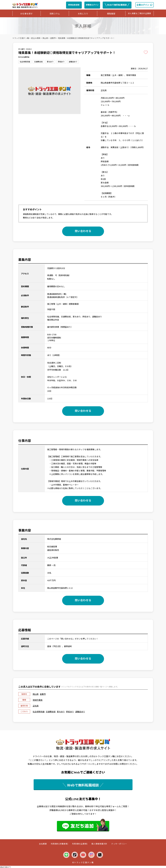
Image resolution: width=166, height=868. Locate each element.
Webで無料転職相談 (117, 5)
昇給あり (70, 712)
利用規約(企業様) (80, 844)
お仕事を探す (26, 14)
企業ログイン (145, 5)
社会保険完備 (39, 712)
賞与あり (61, 712)
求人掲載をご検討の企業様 (139, 13)
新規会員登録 (74, 5)
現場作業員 (38, 700)
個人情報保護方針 (99, 844)
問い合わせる (83, 231)
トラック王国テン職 (21, 38)
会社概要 (43, 844)
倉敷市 (53, 38)
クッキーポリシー (119, 844)
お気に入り (83, 14)
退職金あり (80, 712)
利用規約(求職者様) (59, 844)
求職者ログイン (92, 5)
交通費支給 (51, 712)
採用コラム (55, 14)
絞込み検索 (36, 38)
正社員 (36, 706)
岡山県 (45, 38)
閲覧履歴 (111, 14)
